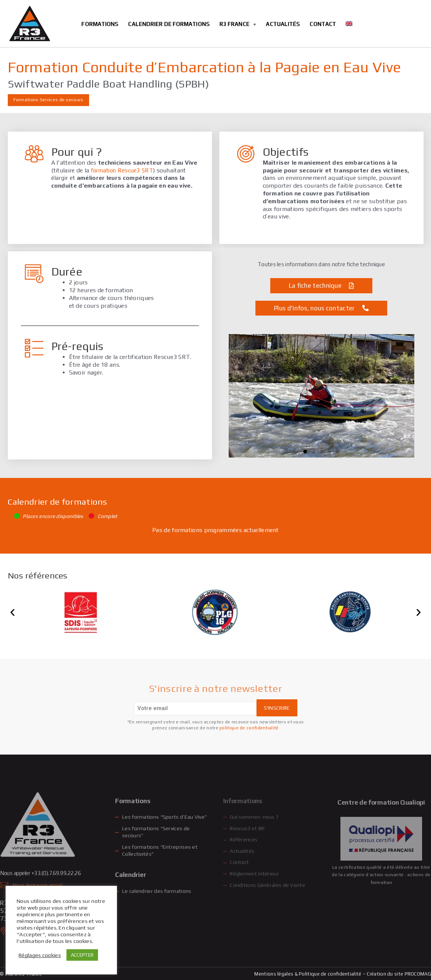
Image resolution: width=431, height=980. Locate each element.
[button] (305, 452)
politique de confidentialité (249, 728)
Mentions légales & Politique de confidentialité (308, 974)
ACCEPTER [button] (82, 955)
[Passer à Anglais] (349, 9)
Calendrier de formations (169, 9)
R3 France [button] (238, 9)
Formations (100, 9)
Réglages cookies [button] (40, 955)
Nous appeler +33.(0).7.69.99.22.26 (48, 873)
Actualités (283, 9)
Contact (323, 9)
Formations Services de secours (48, 100)
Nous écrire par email (38, 885)
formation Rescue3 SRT (124, 170)
